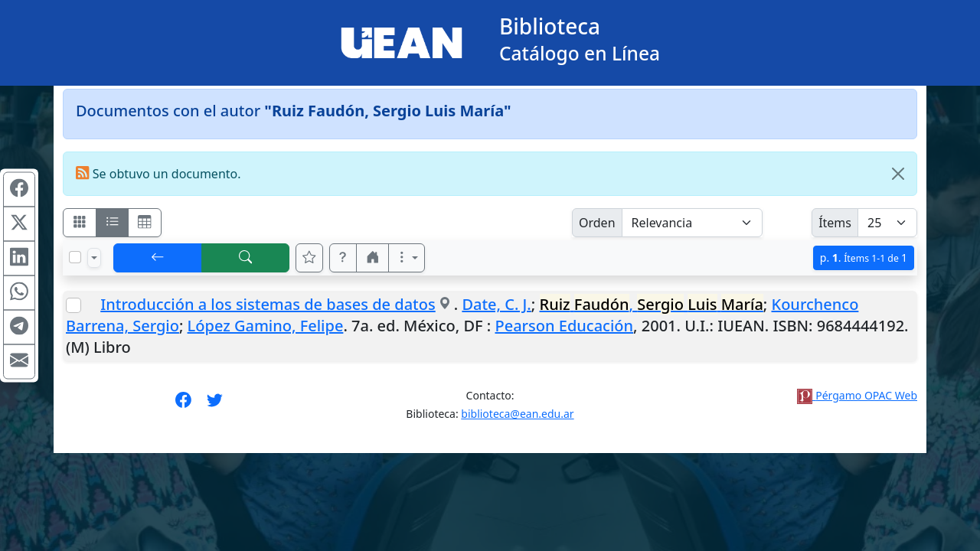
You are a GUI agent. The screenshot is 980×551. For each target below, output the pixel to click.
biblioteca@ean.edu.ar (517, 414)
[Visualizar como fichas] (80, 223)
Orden (597, 223)
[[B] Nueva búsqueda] (246, 258)
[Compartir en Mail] (19, 362)
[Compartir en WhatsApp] (19, 293)
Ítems (835, 223)
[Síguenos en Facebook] (183, 405)
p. (864, 258)
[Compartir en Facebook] (19, 190)
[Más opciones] (407, 258)
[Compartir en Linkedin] (19, 259)
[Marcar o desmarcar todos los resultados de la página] (75, 257)
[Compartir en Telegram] (19, 328)
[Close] (898, 174)
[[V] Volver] (158, 258)
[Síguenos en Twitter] (215, 405)
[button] (343, 258)
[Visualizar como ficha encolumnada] (113, 223)
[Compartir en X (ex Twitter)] (19, 224)
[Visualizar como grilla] (145, 223)
